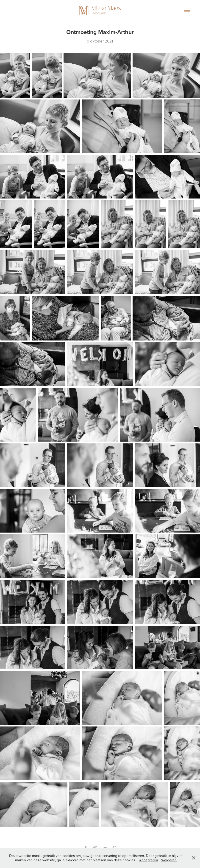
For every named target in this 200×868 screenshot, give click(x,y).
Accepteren (149, 860)
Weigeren (169, 860)
